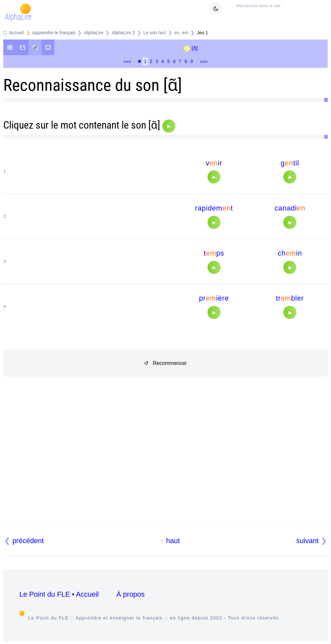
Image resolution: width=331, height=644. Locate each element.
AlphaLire (94, 33)
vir (214, 163)
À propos (130, 594)
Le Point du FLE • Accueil (59, 594)
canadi (290, 208)
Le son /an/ (155, 33)
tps (214, 253)
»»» (204, 61)
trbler (290, 298)
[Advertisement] (166, 459)
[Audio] (169, 126)
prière (214, 298)
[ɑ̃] (195, 48)
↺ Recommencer (165, 363)
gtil (290, 163)
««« (127, 61)
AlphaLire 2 (123, 33)
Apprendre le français (54, 33)
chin (290, 253)
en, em (182, 33)
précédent (28, 541)
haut (173, 541)
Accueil (17, 33)
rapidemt (214, 208)
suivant (307, 541)
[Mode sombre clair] (216, 9)
